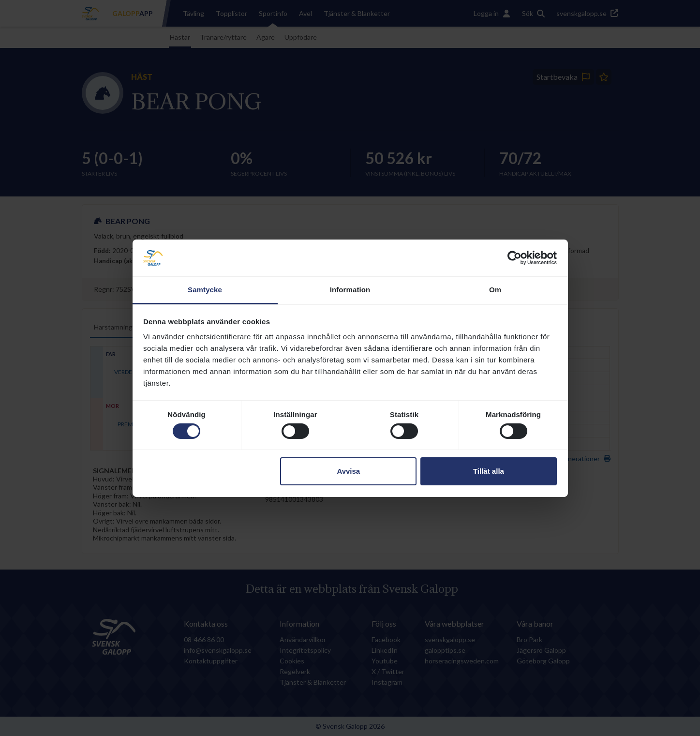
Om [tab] (495, 290)
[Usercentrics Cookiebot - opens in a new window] (514, 258)
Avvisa (348, 471)
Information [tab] (350, 290)
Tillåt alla (489, 471)
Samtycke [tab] (205, 290)
